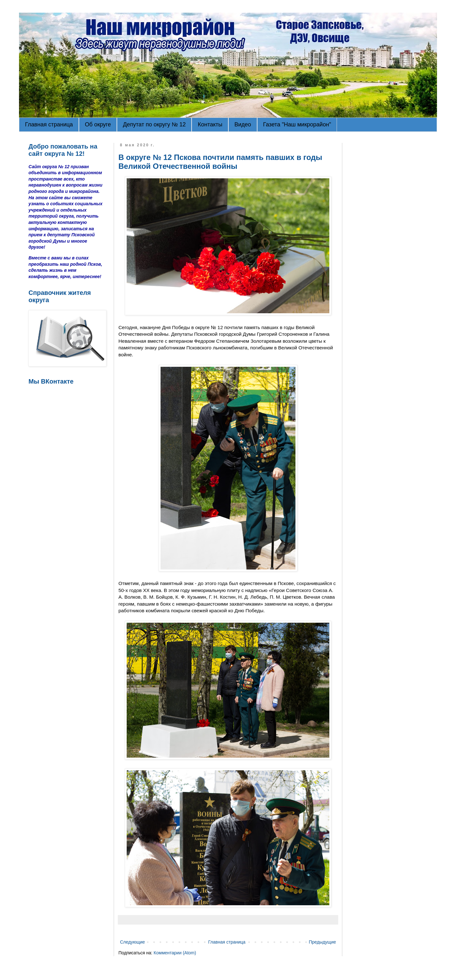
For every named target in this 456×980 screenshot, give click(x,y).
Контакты (210, 124)
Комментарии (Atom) (175, 953)
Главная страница (49, 124)
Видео (243, 124)
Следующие (133, 942)
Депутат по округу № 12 (154, 124)
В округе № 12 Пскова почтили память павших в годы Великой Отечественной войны (220, 162)
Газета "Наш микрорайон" (297, 124)
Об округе (98, 124)
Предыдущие (322, 942)
